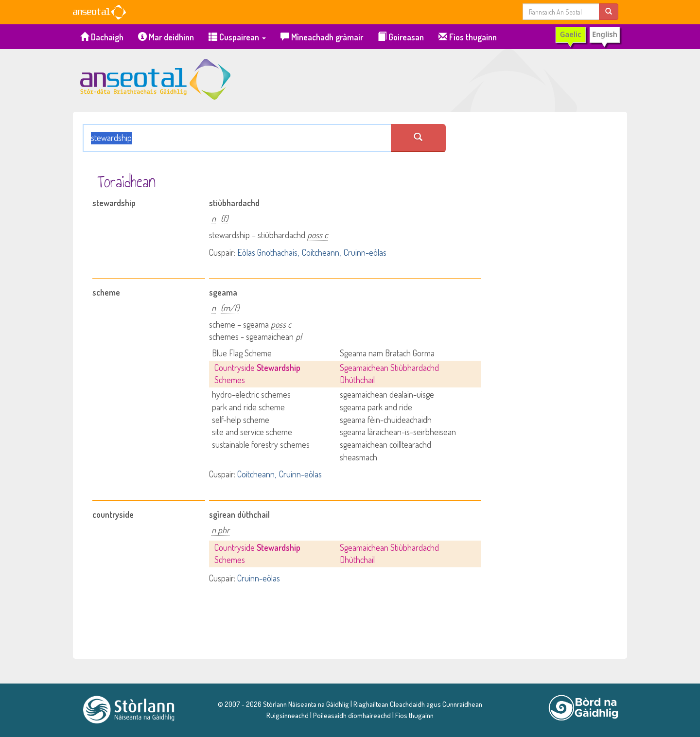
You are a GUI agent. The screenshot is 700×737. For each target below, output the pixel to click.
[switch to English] (588, 37)
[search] (609, 11)
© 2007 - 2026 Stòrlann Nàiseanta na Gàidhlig (283, 704)
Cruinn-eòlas (365, 252)
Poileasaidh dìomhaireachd (352, 715)
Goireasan (401, 37)
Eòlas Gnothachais (267, 252)
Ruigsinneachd (288, 715)
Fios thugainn (468, 37)
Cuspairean (237, 37)
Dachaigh (102, 37)
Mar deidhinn (166, 37)
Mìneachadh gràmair (322, 37)
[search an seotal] (418, 138)
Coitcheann (321, 252)
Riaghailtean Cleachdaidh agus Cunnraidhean (417, 704)
